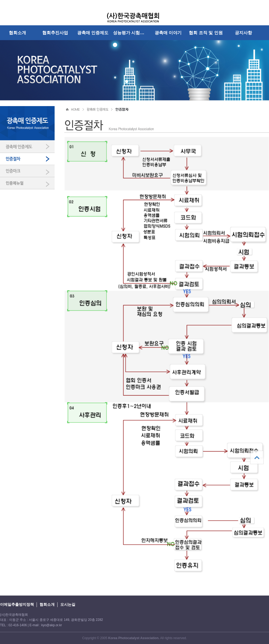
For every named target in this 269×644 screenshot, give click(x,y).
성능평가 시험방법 (131, 33)
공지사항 (243, 33)
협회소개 (17, 33)
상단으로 (257, 457)
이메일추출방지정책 (17, 604)
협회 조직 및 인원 (206, 33)
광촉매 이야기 (168, 33)
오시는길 (68, 604)
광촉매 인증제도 (93, 33)
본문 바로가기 (0, 0)
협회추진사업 (55, 33)
